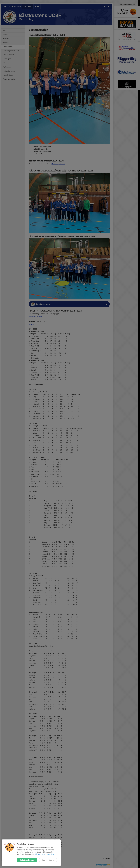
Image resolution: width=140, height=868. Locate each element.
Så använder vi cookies (44, 854)
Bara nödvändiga (48, 860)
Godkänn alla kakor (27, 860)
